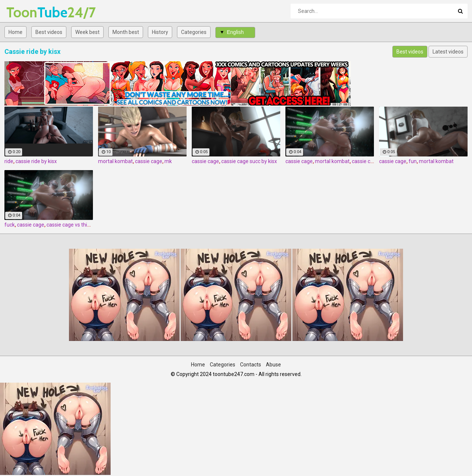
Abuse (273, 365)
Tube (26, 12)
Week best (87, 32)
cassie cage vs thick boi (73, 225)
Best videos (49, 32)
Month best (126, 32)
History (160, 32)
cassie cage (149, 161)
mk (168, 161)
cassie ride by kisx (36, 161)
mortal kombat (115, 161)
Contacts (251, 365)
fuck (10, 225)
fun (413, 161)
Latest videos (448, 52)
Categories (194, 32)
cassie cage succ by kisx (249, 161)
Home (15, 32)
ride (9, 161)
